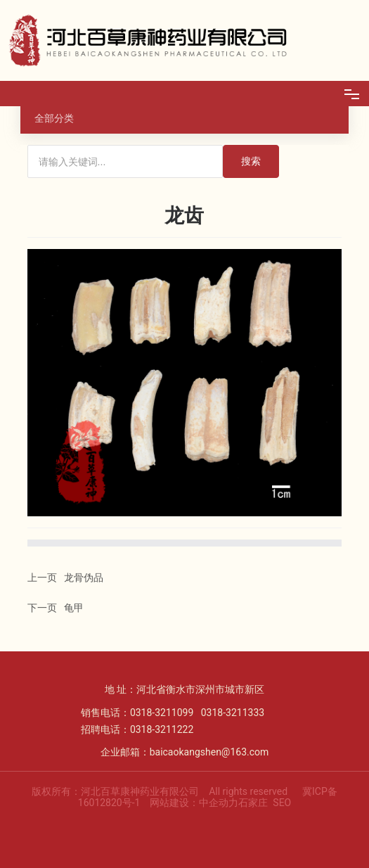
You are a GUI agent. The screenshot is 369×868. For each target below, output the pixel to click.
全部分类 (54, 118)
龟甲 (74, 608)
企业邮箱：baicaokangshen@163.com (185, 752)
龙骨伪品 (84, 577)
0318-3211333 (233, 713)
